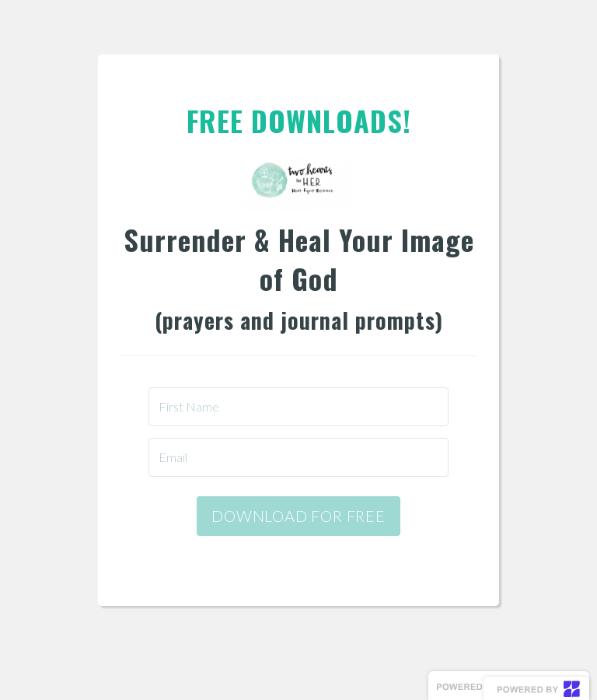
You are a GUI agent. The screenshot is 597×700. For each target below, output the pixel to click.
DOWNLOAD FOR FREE (298, 516)
